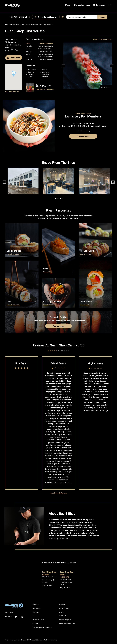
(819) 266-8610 (12, 50)
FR (110, 5)
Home (7, 24)
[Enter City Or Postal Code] (82, 17)
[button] (63, 66)
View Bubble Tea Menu (45, 89)
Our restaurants (82, 5)
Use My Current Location (46, 17)
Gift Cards (63, 616)
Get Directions (12, 91)
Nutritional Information (67, 623)
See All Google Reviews (59, 493)
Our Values (36, 608)
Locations (15, 24)
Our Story (36, 612)
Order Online (14, 58)
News (34, 616)
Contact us (9, 612)
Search (102, 17)
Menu (68, 5)
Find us (62, 612)
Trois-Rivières (32, 24)
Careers (35, 623)
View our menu (58, 326)
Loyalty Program (65, 620)
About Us (36, 604)
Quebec (23, 24)
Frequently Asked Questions (42, 627)
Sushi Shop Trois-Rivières (49, 573)
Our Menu (63, 604)
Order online (99, 5)
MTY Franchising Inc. (50, 640)
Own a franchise (38, 620)
